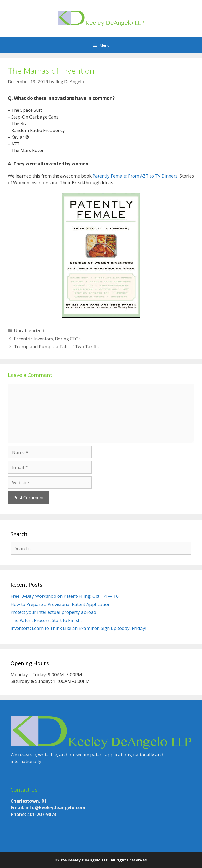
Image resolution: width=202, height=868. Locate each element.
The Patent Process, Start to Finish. (46, 620)
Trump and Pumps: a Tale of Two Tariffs (56, 347)
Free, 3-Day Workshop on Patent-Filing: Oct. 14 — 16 (65, 596)
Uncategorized (29, 330)
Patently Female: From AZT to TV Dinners (135, 176)
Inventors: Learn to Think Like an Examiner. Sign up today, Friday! (78, 628)
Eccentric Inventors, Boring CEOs (47, 339)
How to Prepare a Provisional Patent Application (60, 604)
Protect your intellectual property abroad (54, 612)
